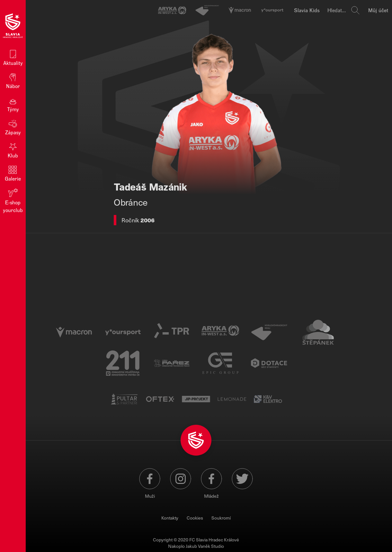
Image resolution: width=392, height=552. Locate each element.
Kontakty (170, 518)
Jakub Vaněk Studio (205, 546)
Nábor (13, 80)
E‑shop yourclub (13, 200)
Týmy (13, 104)
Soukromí (221, 518)
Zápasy (13, 127)
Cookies (195, 518)
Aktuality (13, 57)
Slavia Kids (307, 10)
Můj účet (378, 10)
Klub (13, 150)
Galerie (13, 173)
